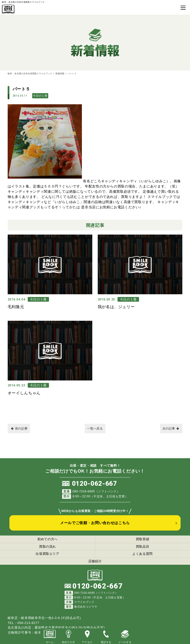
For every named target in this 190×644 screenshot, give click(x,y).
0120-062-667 (95, 479)
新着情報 (60, 73)
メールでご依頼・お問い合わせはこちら (95, 518)
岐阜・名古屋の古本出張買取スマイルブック (30, 73)
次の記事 (171, 424)
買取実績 (143, 534)
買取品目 (143, 542)
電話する (106, 636)
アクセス (87, 636)
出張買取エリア (47, 549)
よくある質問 (142, 549)
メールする (125, 636)
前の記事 (19, 424)
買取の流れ (47, 542)
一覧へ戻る (95, 424)
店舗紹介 (95, 556)
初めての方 (68, 636)
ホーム (50, 636)
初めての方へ (47, 534)
